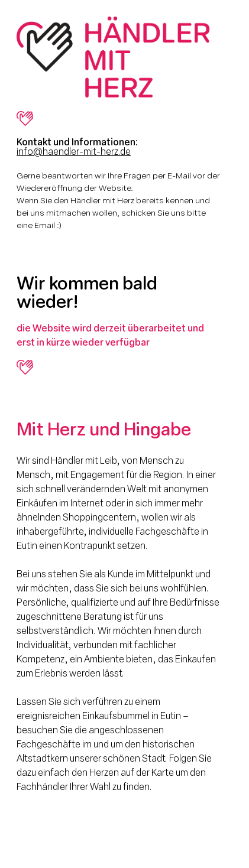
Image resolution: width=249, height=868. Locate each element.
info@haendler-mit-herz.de (74, 152)
